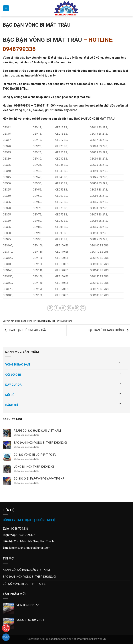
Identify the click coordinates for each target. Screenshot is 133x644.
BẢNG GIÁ (12, 405)
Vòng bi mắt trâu (14, 58)
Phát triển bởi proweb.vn (91, 639)
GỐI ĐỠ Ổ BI (13, 375)
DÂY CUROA (13, 385)
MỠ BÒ (10, 395)
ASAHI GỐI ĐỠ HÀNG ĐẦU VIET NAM (37, 431)
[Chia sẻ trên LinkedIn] (83, 308)
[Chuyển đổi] (120, 363)
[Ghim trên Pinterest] (76, 308)
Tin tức (37, 321)
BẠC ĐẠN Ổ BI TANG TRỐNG (109, 330)
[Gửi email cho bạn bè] (70, 308)
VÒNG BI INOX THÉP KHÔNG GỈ (34, 467)
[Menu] (6, 8)
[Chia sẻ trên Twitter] (63, 308)
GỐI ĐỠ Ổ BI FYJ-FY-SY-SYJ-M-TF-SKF (39, 479)
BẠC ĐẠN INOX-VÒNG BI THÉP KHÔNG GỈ (40, 443)
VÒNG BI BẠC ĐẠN (18, 365)
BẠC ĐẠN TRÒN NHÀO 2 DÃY (25, 330)
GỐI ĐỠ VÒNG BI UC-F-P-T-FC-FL (35, 455)
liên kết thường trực (62, 321)
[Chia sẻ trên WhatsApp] (50, 308)
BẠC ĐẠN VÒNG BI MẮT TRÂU (42, 40)
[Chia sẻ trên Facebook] (57, 308)
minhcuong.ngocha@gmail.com (31, 548)
